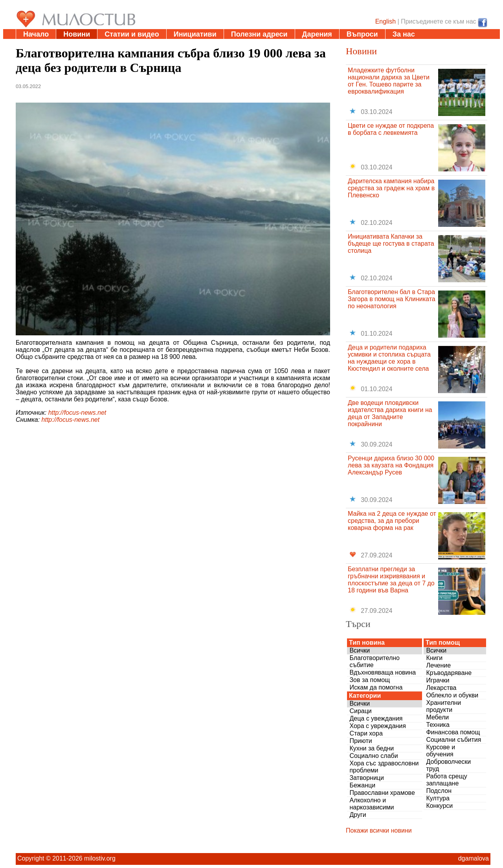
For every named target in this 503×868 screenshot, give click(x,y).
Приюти (361, 741)
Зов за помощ (370, 680)
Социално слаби (374, 756)
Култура (438, 798)
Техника (438, 725)
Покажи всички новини (379, 830)
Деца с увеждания (376, 718)
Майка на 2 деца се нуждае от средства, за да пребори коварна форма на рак (392, 521)
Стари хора (366, 733)
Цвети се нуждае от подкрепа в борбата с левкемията (391, 129)
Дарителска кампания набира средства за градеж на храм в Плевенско (391, 188)
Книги (434, 658)
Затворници (367, 778)
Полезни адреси (259, 34)
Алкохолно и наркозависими (372, 804)
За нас (404, 34)
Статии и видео (132, 34)
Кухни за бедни (372, 748)
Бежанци (362, 785)
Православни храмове (382, 793)
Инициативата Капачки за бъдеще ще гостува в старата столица (391, 244)
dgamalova (474, 858)
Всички (360, 650)
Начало (36, 34)
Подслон (439, 791)
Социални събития (453, 740)
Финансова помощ (453, 732)
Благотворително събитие (374, 661)
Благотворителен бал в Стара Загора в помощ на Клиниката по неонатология (392, 299)
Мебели (437, 717)
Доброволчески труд (448, 765)
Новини (77, 34)
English (386, 21)
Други (358, 815)
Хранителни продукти (443, 706)
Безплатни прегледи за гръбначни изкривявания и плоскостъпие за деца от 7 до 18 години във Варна (391, 580)
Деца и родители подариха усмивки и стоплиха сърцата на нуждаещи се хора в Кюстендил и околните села (389, 358)
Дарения (317, 34)
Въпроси (362, 34)
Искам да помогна (376, 687)
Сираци (360, 711)
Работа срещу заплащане (446, 780)
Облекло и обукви (452, 695)
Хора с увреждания (378, 726)
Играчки (438, 680)
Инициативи (195, 34)
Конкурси (439, 806)
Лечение (438, 665)
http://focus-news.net (77, 413)
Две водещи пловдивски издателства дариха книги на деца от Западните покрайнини (390, 413)
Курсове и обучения (441, 751)
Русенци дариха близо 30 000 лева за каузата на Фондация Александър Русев (391, 465)
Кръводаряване (449, 673)
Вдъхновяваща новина (383, 672)
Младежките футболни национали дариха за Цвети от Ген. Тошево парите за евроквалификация (389, 81)
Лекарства (441, 688)
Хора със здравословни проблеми (384, 767)
